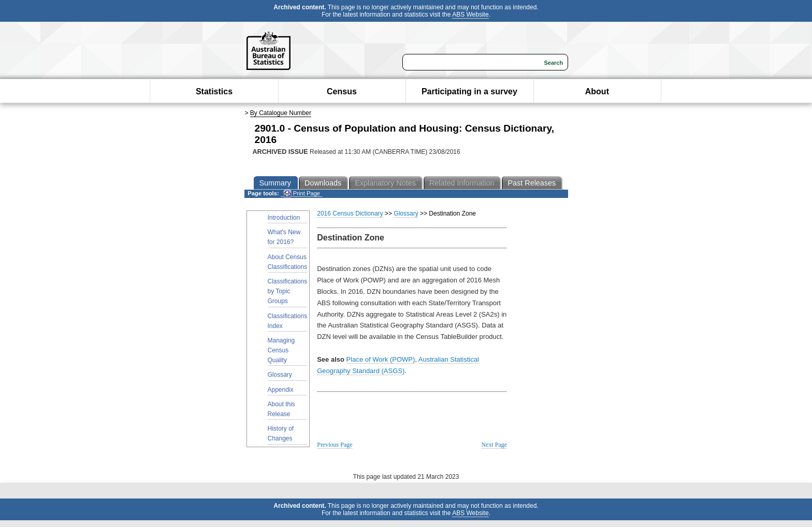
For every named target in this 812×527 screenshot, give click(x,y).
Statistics (214, 91)
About (597, 91)
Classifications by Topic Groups (288, 291)
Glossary (280, 375)
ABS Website (470, 15)
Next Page (494, 445)
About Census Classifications (288, 262)
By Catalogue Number (281, 113)
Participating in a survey (469, 91)
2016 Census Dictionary (350, 213)
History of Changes (281, 433)
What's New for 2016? (284, 237)
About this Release (281, 409)
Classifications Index (288, 321)
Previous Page (335, 445)
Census (342, 91)
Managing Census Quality (281, 350)
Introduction (284, 218)
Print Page (302, 194)
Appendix (281, 390)
